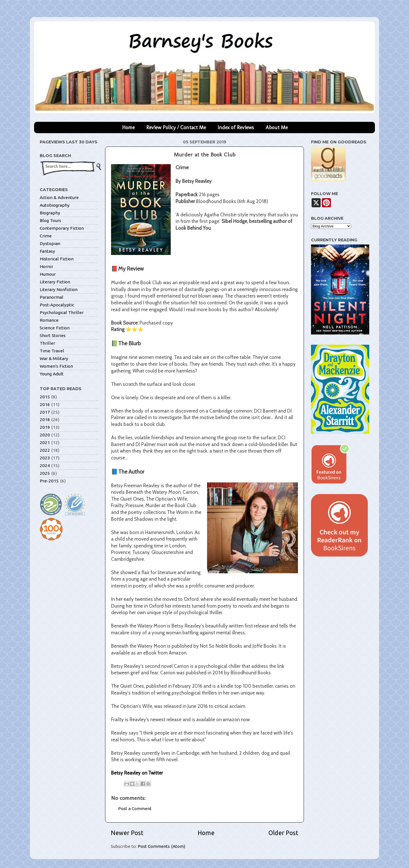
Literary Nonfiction (59, 289)
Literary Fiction (55, 282)
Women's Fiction (56, 366)
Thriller (47, 343)
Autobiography (55, 205)
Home (128, 127)
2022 (45, 450)
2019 (45, 427)
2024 (45, 466)
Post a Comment (135, 809)
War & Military (54, 358)
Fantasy (47, 251)
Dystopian (50, 243)
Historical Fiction (57, 259)
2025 (45, 473)
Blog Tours (50, 220)
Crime (46, 236)
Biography (50, 213)
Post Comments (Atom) (161, 846)
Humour (48, 274)
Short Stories (53, 335)
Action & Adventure (59, 197)
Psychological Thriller (62, 312)
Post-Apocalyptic (57, 305)
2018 (45, 420)
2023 (45, 458)
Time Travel (52, 351)
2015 (45, 397)
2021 (45, 443)
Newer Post (127, 833)
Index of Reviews (236, 127)
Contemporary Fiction (62, 228)
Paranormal (52, 297)
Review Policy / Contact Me (176, 127)
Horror (46, 266)
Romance (49, 320)
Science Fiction (55, 328)
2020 (45, 435)
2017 (45, 412)
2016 (45, 404)
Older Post (283, 833)
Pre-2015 (49, 481)
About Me (277, 127)
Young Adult (52, 374)
